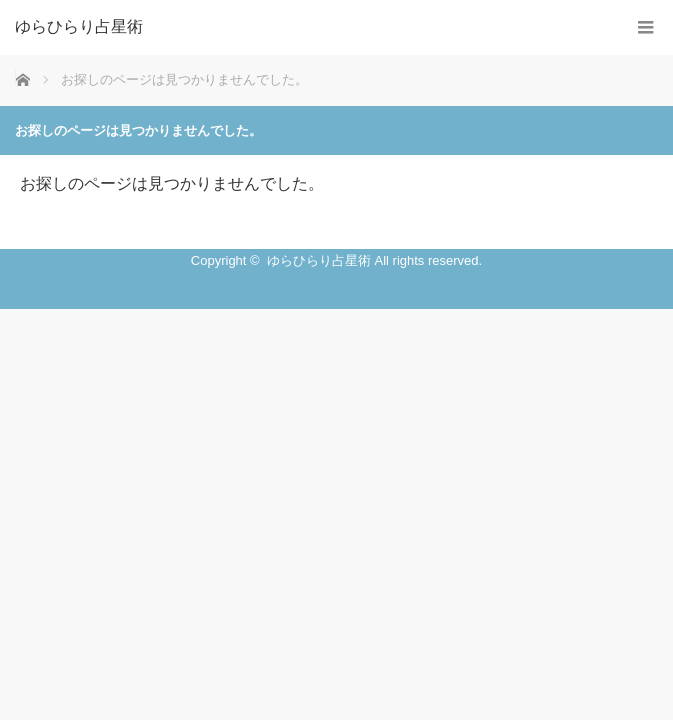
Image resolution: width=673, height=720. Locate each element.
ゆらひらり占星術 (79, 27)
